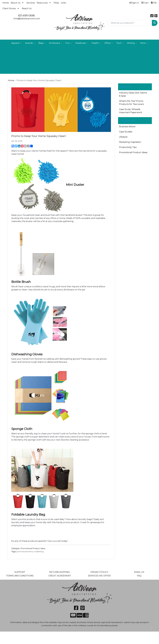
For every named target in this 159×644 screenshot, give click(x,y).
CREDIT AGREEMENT (60, 576)
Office (109, 43)
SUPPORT (20, 572)
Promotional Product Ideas (33, 548)
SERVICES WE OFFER (99, 576)
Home (6, 3)
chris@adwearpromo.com (27, 19)
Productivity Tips (128, 147)
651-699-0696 (26, 16)
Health (96, 43)
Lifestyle (123, 137)
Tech (120, 43)
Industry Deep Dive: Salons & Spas (133, 94)
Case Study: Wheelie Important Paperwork (131, 111)
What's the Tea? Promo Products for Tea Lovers (131, 103)
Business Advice (127, 127)
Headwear (82, 43)
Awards (30, 43)
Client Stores (9, 8)
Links (63, 3)
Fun (69, 43)
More (144, 43)
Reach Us (27, 8)
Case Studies (126, 132)
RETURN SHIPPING (60, 572)
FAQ (139, 576)
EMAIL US (139, 572)
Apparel (17, 43)
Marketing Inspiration (130, 142)
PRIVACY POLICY (99, 572)
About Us (15, 3)
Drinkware (56, 43)
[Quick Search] (130, 23)
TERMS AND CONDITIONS (20, 576)
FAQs (56, 3)
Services (31, 3)
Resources (42, 3)
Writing (132, 43)
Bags (42, 43)
